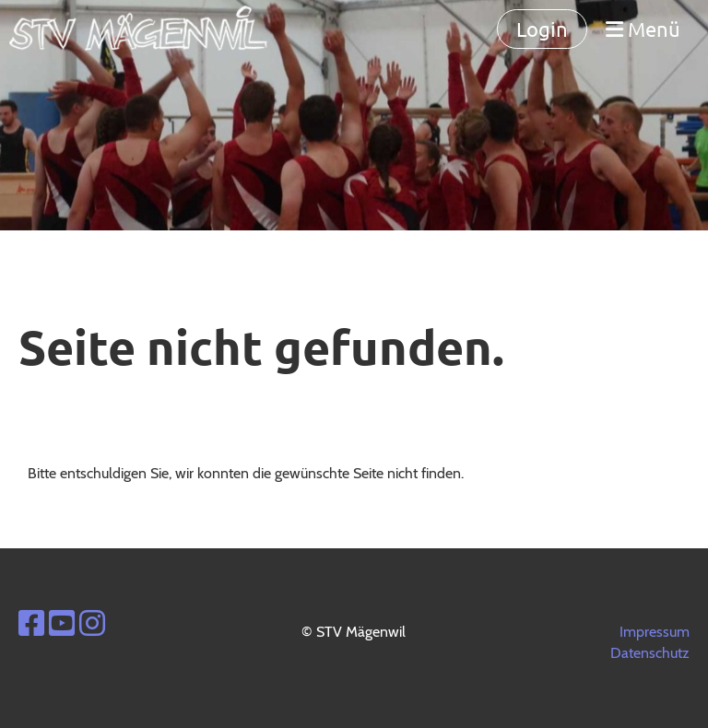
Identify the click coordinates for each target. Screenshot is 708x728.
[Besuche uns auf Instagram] (92, 623)
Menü (643, 29)
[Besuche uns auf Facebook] (31, 623)
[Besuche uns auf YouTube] (62, 623)
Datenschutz (650, 653)
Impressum (655, 632)
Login (542, 29)
